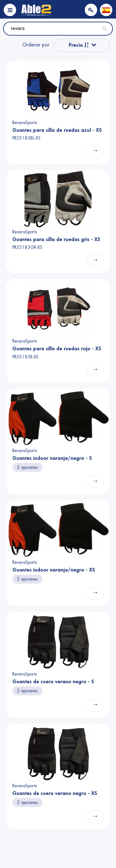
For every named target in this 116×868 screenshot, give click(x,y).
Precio (79, 45)
